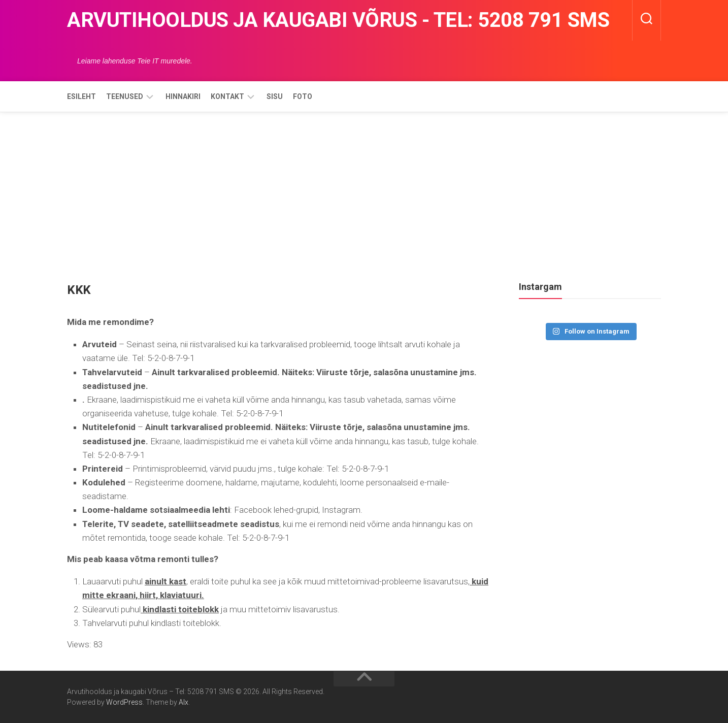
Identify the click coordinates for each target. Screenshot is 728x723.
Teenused (125, 96)
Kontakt (227, 96)
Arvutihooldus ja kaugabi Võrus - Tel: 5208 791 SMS (338, 20)
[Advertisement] (364, 188)
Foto (303, 96)
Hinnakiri (183, 96)
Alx (184, 702)
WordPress (124, 702)
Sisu (275, 96)
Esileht (81, 96)
